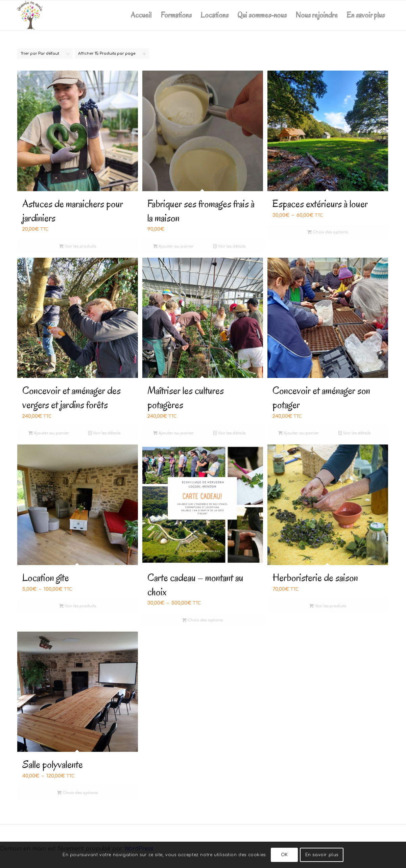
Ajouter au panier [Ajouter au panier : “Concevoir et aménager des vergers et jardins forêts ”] (49, 433)
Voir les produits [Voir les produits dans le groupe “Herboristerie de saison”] (328, 606)
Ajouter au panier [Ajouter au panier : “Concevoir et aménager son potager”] (298, 433)
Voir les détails (229, 246)
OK (284, 855)
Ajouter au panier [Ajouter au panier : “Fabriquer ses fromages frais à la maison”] (173, 246)
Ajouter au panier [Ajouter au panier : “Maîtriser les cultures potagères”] (173, 433)
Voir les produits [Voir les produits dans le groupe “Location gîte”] (78, 606)
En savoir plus (322, 855)
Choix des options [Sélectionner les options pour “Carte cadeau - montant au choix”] (202, 620)
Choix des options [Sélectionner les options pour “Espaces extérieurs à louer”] (328, 232)
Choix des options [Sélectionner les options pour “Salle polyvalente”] (77, 793)
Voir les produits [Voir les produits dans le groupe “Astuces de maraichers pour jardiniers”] (78, 246)
